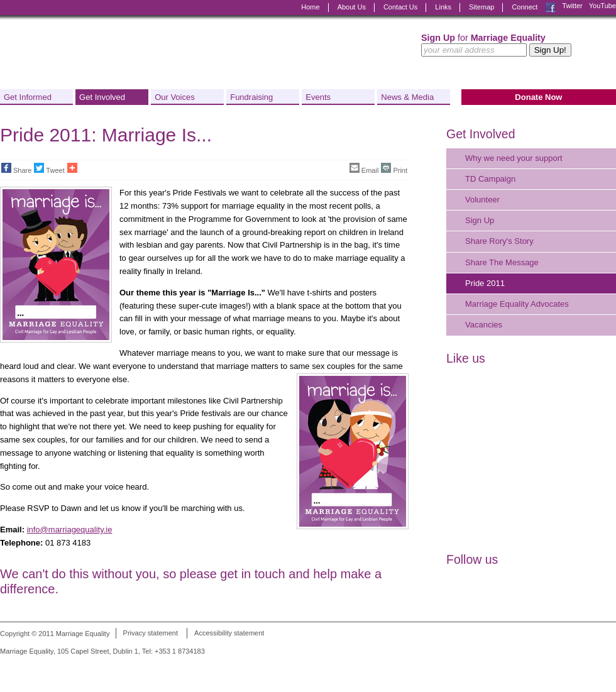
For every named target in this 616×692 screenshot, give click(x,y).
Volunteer (482, 200)
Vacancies (484, 325)
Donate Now (538, 97)
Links (443, 7)
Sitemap (481, 7)
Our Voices (175, 97)
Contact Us (400, 7)
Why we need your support (514, 158)
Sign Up (480, 220)
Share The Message (502, 262)
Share (16, 168)
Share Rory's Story (499, 241)
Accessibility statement (229, 634)
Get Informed (28, 97)
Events (318, 97)
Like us (466, 358)
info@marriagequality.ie (70, 530)
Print (394, 168)
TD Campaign (490, 179)
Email (364, 168)
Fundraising (251, 97)
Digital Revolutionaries (587, 668)
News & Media (407, 97)
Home (310, 7)
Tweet (49, 168)
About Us (352, 7)
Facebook (551, 8)
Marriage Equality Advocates (517, 304)
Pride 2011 (485, 283)
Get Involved (102, 97)
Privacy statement (151, 634)
